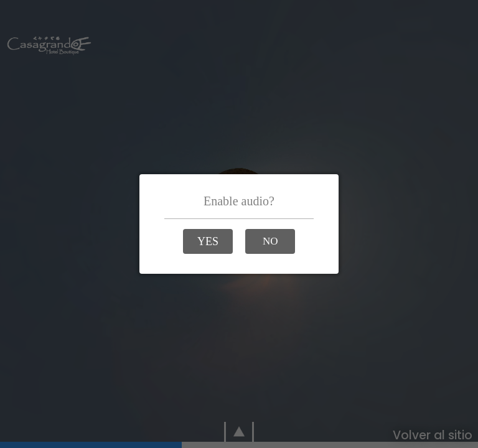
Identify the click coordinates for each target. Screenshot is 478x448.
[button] (208, 241)
